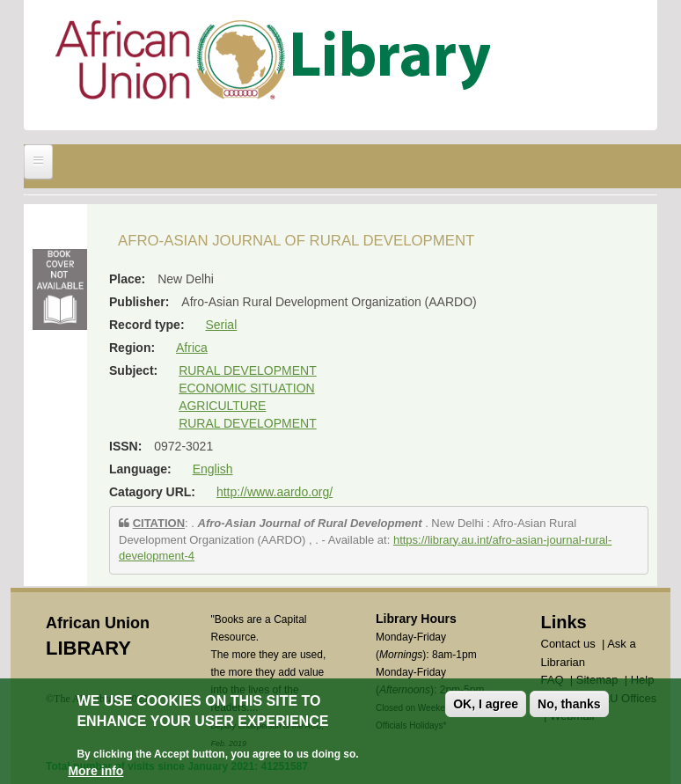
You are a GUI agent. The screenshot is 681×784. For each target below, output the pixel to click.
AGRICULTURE (222, 406)
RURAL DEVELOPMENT (248, 370)
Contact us (568, 644)
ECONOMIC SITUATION (247, 388)
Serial (221, 325)
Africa (192, 348)
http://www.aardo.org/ (275, 492)
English (213, 469)
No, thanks (569, 704)
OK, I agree (486, 704)
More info (95, 771)
